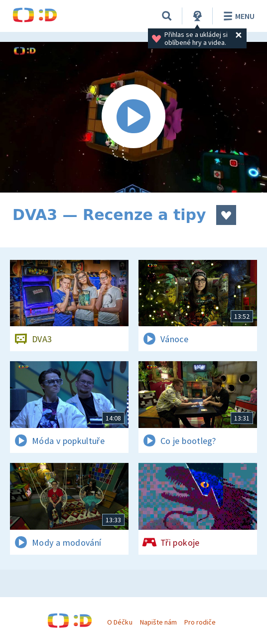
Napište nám (158, 622)
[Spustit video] (133, 117)
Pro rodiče (200, 622)
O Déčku (120, 622)
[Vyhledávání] (167, 16)
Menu (237, 16)
